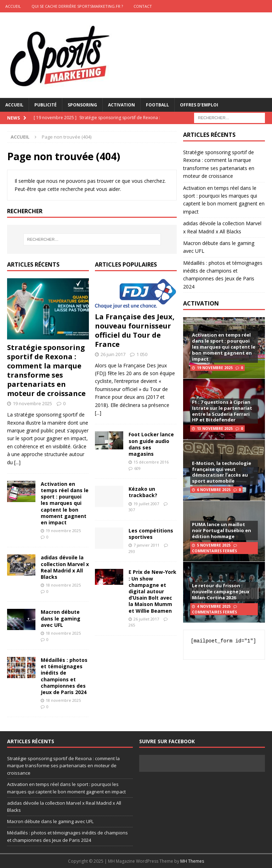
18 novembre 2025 (63, 585)
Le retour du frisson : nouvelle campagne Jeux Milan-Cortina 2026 (221, 592)
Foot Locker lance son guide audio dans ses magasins (151, 444)
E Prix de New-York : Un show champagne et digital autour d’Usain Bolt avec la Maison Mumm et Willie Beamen (152, 591)
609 (137, 468)
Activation (121, 105)
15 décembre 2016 (151, 462)
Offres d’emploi (199, 105)
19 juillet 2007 (146, 504)
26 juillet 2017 (146, 619)
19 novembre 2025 (32, 403)
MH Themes (192, 861)
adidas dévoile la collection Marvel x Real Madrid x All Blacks (65, 567)
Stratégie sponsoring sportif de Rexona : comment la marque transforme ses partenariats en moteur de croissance (46, 370)
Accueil (14, 105)
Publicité (46, 105)
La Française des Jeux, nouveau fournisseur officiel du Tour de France (135, 330)
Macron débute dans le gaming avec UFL (61, 618)
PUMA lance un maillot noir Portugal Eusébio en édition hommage (222, 530)
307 (132, 510)
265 (132, 625)
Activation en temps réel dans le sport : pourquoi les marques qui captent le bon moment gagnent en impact (65, 503)
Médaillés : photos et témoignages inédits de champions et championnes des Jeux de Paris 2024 (64, 676)
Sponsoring (82, 105)
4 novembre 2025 (214, 606)
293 (132, 551)
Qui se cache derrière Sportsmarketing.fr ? (77, 6)
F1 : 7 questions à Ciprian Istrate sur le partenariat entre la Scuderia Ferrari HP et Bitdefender (222, 411)
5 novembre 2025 (214, 545)
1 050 (142, 354)
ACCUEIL (13, 6)
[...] (17, 462)
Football (157, 105)
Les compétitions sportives (151, 534)
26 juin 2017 (113, 354)
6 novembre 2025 (214, 490)
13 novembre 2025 (215, 429)
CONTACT (143, 6)
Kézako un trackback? (143, 492)
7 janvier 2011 (146, 545)
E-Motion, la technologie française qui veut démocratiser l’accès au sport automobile (222, 472)
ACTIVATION (201, 303)
